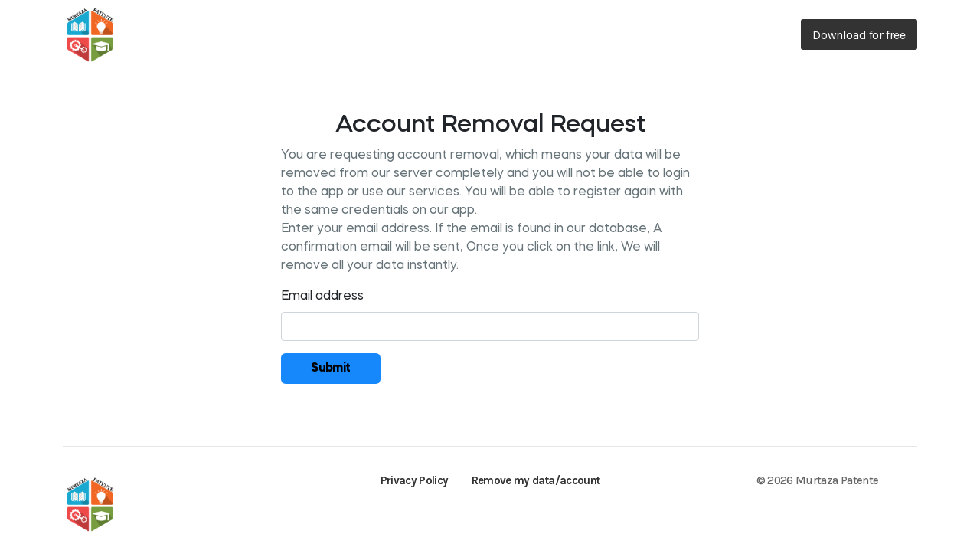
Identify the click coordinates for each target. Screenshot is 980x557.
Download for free (859, 35)
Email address (322, 297)
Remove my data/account (536, 480)
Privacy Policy (415, 480)
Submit (331, 369)
